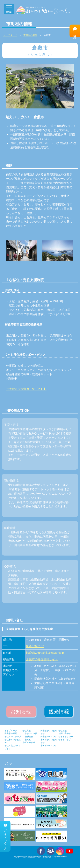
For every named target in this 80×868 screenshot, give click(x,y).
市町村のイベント (49, 746)
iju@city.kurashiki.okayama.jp (45, 653)
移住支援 (27, 731)
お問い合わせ (65, 733)
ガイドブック (5, 836)
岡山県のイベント (49, 737)
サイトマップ (65, 740)
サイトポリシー (66, 737)
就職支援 (29, 737)
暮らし (28, 740)
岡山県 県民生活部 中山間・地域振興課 (37, 857)
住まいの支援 (31, 733)
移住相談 (75, 31)
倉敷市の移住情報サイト (42, 659)
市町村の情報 (30, 35)
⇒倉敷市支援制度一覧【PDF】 (26, 389)
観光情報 (59, 712)
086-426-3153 (35, 646)
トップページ (11, 731)
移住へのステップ (13, 737)
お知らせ (21, 712)
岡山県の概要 (11, 733)
